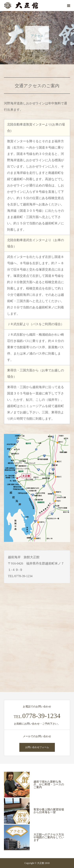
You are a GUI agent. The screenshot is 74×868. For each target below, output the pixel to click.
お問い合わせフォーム (37, 747)
